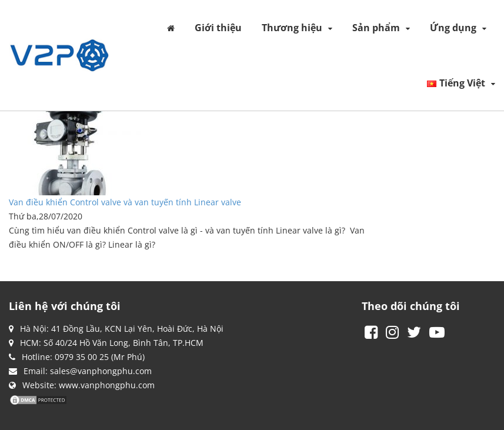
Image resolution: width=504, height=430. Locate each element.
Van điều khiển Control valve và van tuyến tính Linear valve (125, 202)
